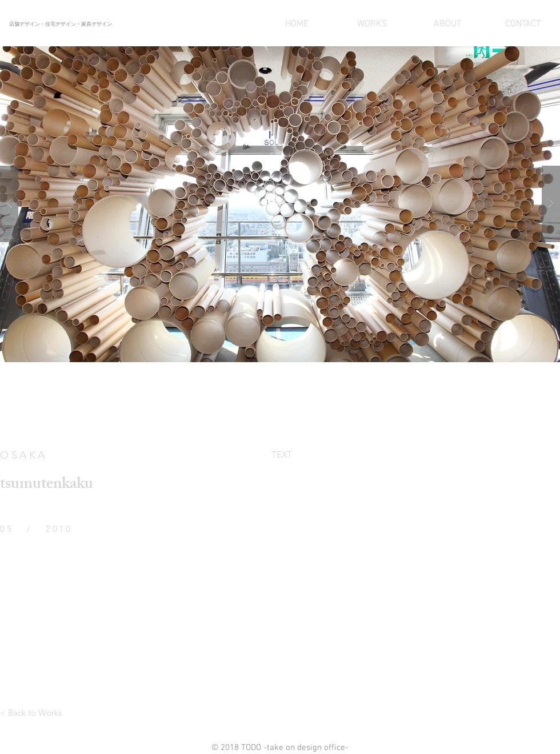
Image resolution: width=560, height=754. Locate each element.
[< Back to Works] (31, 713)
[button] (280, 204)
